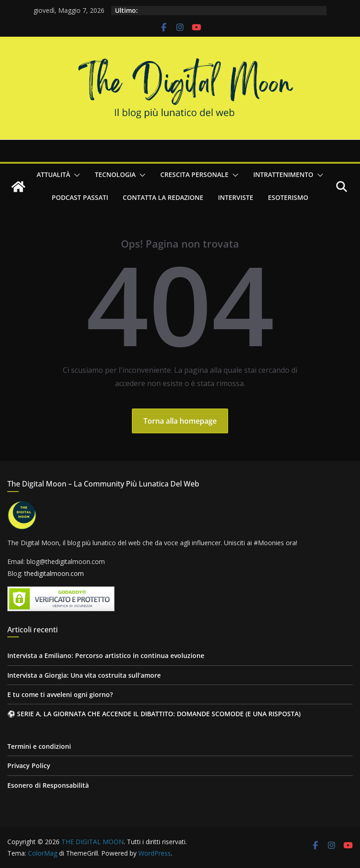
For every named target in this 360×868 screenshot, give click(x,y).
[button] (75, 175)
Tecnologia (115, 174)
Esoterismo (288, 197)
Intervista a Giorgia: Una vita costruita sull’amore (84, 675)
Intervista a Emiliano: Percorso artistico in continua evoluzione (106, 655)
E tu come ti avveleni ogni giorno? (60, 694)
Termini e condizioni (39, 746)
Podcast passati (80, 197)
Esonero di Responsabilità (48, 785)
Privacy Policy (29, 766)
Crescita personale (194, 174)
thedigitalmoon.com (54, 573)
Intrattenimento (283, 174)
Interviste (236, 197)
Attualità (53, 174)
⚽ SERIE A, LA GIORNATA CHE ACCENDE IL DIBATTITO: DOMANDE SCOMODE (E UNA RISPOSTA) (154, 714)
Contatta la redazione (163, 197)
